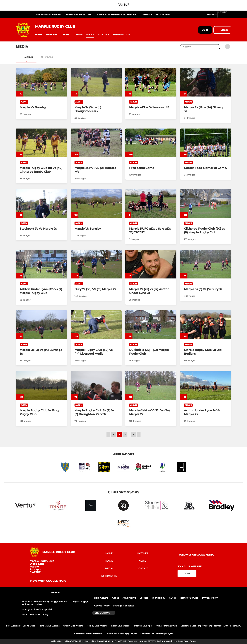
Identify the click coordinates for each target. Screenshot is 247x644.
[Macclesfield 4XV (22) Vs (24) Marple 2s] (151, 385)
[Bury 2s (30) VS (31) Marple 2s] (96, 264)
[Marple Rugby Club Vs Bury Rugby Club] (41, 385)
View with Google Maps (48, 581)
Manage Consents (123, 606)
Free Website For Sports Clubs (20, 626)
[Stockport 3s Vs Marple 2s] (41, 203)
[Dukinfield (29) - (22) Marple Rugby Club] (151, 325)
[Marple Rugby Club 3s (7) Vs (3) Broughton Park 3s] (96, 385)
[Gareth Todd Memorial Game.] (206, 143)
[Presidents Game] (151, 143)
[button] (39, 35)
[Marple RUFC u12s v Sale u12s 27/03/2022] (151, 203)
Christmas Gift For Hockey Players (157, 634)
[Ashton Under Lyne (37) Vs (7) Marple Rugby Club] (41, 264)
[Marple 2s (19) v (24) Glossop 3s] (206, 82)
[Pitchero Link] (225, 16)
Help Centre (101, 598)
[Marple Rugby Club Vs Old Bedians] (206, 325)
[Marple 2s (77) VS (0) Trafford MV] (96, 143)
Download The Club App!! (156, 14)
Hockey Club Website (97, 626)
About (115, 598)
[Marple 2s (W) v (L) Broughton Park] (96, 82)
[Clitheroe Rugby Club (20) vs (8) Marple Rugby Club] (206, 203)
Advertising (129, 598)
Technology (159, 598)
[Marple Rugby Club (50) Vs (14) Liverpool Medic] (96, 325)
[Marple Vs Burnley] (41, 82)
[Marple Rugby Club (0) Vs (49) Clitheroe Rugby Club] (41, 143)
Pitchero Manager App (166, 626)
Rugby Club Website (121, 626)
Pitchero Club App (143, 626)
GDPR (172, 598)
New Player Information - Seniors (116, 14)
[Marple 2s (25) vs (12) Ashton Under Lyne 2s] (151, 264)
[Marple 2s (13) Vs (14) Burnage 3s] (41, 325)
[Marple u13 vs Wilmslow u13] (151, 82)
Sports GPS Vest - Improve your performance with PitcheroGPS (211, 626)
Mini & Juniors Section (79, 14)
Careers (144, 598)
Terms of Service (189, 598)
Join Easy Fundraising (48, 14)
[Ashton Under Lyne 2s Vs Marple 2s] (206, 385)
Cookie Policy (102, 606)
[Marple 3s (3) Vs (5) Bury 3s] (206, 264)
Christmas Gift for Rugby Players (121, 634)
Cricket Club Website (73, 626)
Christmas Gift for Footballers (88, 634)
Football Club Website (49, 626)
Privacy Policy (210, 598)
